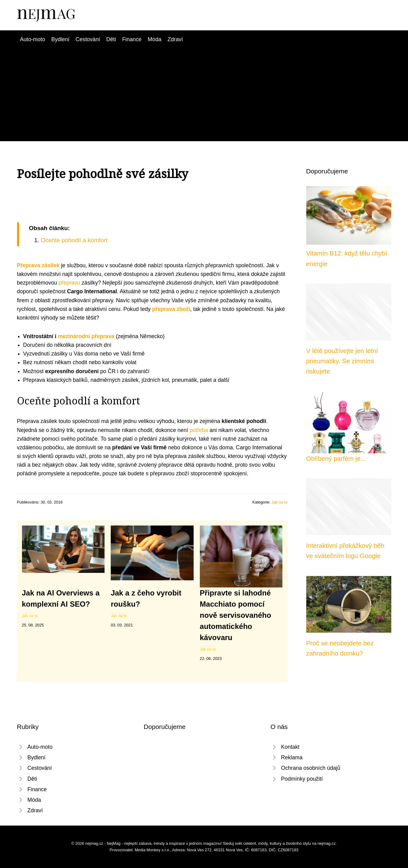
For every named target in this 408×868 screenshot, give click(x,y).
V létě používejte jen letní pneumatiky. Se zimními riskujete (342, 361)
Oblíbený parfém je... (336, 458)
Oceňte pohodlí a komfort (74, 240)
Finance (132, 39)
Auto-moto (33, 39)
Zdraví (175, 39)
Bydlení (60, 39)
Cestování (88, 39)
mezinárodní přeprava (86, 336)
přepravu (69, 283)
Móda (154, 39)
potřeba (199, 430)
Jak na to (280, 502)
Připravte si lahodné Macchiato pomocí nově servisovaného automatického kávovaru (236, 615)
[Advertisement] (204, 90)
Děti (111, 39)
